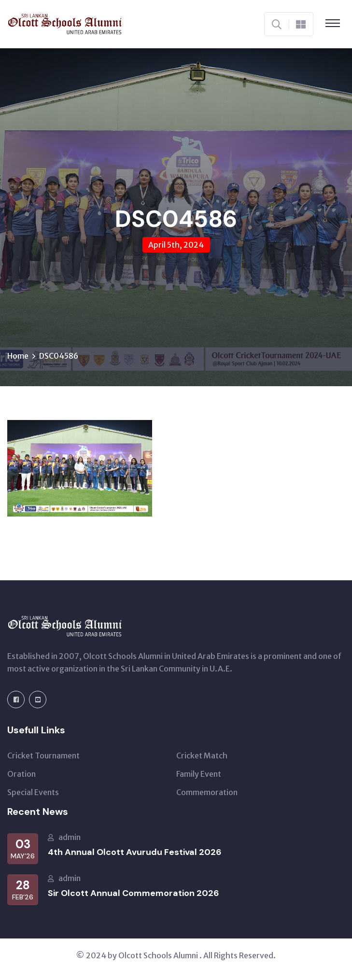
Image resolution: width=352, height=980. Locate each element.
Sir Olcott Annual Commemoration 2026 (134, 893)
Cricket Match (202, 756)
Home (18, 356)
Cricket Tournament (43, 756)
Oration (21, 774)
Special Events (33, 792)
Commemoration (207, 792)
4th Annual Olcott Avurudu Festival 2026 (135, 852)
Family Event (199, 774)
